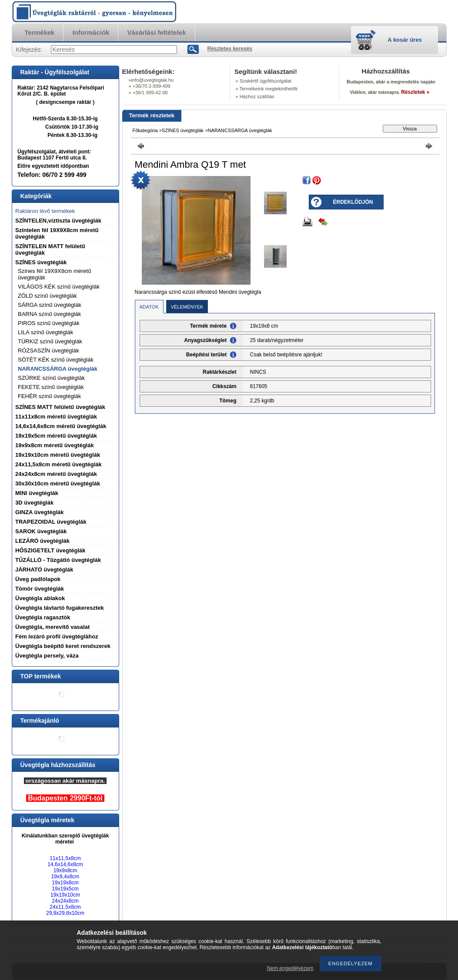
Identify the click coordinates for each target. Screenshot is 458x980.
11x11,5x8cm (65, 858)
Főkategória (145, 130)
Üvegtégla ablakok (40, 598)
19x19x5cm (65, 889)
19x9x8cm (65, 870)
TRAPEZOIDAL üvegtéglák (51, 522)
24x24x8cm (65, 901)
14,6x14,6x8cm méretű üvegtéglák (61, 426)
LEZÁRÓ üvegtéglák (42, 541)
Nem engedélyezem (290, 968)
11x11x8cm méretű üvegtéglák (56, 417)
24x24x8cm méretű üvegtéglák (56, 474)
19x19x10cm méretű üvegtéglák (58, 455)
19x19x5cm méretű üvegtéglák (56, 436)
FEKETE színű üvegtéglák (51, 387)
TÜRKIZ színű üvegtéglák (50, 341)
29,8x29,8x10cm (65, 913)
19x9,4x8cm (65, 877)
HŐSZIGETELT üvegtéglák (50, 550)
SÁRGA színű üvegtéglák (50, 305)
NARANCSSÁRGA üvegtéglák (58, 369)
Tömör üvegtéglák (40, 589)
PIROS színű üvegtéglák (49, 323)
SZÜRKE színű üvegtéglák (51, 378)
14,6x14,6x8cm (65, 864)
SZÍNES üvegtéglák (41, 262)
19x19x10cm (65, 895)
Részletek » (415, 92)
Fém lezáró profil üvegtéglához (57, 636)
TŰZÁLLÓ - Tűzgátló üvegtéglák (58, 560)
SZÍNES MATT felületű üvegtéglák (60, 407)
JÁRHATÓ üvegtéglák (44, 570)
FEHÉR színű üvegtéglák (49, 396)
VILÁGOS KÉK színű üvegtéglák (59, 287)
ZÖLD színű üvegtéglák (47, 296)
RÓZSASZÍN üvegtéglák (48, 350)
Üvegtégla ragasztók (43, 617)
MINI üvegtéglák (37, 493)
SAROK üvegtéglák (41, 531)
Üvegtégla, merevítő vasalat (52, 627)
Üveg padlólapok (38, 579)
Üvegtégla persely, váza (47, 656)
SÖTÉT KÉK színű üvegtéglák (56, 360)
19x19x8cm (65, 883)
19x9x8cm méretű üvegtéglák (55, 445)
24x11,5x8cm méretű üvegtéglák (59, 464)
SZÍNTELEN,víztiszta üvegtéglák (58, 221)
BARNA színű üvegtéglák (49, 314)
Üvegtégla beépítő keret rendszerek (63, 646)
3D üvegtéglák (34, 503)
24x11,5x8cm (65, 907)
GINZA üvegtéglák (39, 512)
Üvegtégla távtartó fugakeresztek (60, 608)
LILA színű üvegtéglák (45, 332)
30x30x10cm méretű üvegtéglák (58, 483)
